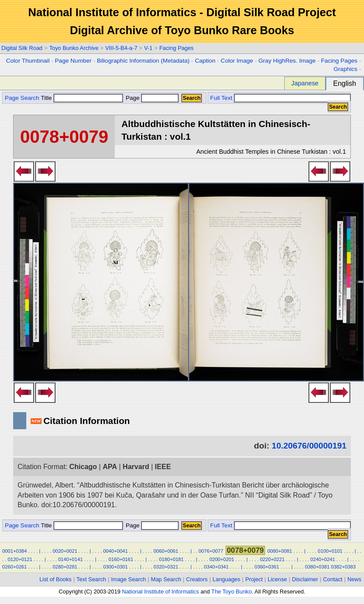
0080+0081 (279, 551)
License (277, 579)
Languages (226, 579)
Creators (197, 579)
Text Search (92, 579)
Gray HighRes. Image (287, 61)
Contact (333, 579)
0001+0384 (14, 551)
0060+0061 (166, 551)
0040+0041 (115, 551)
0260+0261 (14, 567)
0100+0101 (330, 551)
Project (254, 579)
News (354, 579)
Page (151, 98)
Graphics (345, 69)
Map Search (166, 579)
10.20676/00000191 (309, 446)
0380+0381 (317, 567)
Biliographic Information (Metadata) (143, 61)
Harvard (136, 467)
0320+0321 (166, 567)
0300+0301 (115, 567)
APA (110, 467)
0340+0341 (216, 567)
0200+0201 (222, 559)
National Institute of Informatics (160, 592)
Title (82, 98)
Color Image (237, 61)
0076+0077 (211, 551)
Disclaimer (305, 579)
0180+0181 (171, 559)
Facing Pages (177, 48)
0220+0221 (272, 559)
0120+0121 (20, 559)
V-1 (148, 48)
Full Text (221, 98)
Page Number (73, 61)
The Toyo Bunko (231, 592)
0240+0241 (323, 559)
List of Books (55, 579)
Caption (205, 61)
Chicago (83, 467)
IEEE (163, 467)
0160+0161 (121, 559)
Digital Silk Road (22, 48)
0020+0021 (65, 551)
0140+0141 (71, 559)
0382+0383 (343, 567)
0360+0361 (267, 567)
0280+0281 (65, 567)
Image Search (129, 579)
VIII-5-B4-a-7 (121, 48)
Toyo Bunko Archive (74, 48)
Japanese (305, 83)
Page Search (22, 98)
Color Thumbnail (28, 61)
